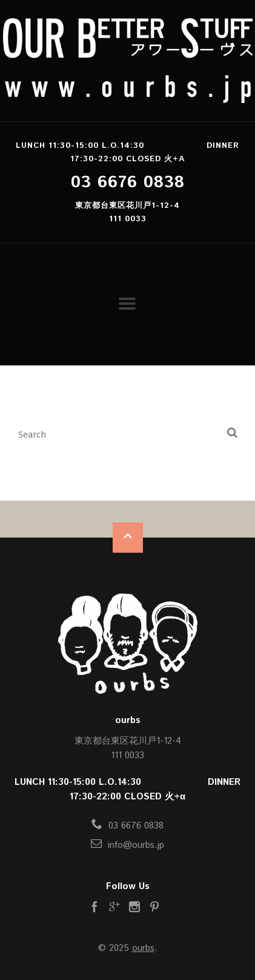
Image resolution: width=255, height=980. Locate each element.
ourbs (143, 948)
